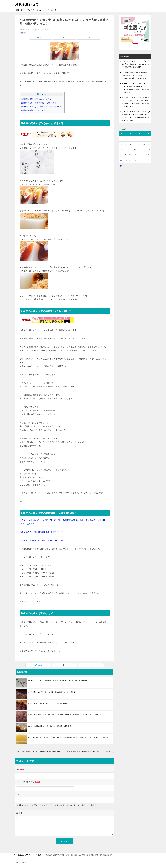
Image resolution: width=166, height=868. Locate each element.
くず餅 (38, 602)
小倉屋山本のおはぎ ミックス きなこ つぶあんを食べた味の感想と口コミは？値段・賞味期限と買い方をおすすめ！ (65, 715)
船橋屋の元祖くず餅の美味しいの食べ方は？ (39, 103)
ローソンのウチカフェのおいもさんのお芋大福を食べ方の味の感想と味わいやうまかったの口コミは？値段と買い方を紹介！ (68, 737)
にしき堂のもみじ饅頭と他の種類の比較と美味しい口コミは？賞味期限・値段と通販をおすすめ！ (90, 751)
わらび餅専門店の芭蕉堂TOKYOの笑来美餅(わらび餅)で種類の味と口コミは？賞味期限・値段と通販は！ (41, 751)
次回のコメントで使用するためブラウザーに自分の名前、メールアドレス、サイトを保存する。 (58, 805)
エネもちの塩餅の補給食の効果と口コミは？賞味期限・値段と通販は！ (51, 726)
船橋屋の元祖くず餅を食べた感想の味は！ (39, 99)
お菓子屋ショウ (27, 4)
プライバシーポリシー (35, 10)
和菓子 (23, 33)
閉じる (44, 94)
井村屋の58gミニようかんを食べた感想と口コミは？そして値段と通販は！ (52, 692)
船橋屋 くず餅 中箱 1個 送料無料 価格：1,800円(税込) (43, 540)
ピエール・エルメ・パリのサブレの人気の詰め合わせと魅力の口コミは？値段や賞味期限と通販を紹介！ (136, 64)
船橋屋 (22, 602)
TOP (24, 855)
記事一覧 (19, 10)
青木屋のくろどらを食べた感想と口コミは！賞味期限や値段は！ (49, 703)
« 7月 (121, 166)
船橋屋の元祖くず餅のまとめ (33, 110)
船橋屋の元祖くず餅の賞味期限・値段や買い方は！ (42, 107)
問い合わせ (52, 10)
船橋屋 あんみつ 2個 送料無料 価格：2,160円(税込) (41, 532)
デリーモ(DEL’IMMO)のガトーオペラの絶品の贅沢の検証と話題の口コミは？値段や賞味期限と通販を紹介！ (135, 75)
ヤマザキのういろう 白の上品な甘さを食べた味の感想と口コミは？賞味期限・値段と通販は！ (59, 681)
